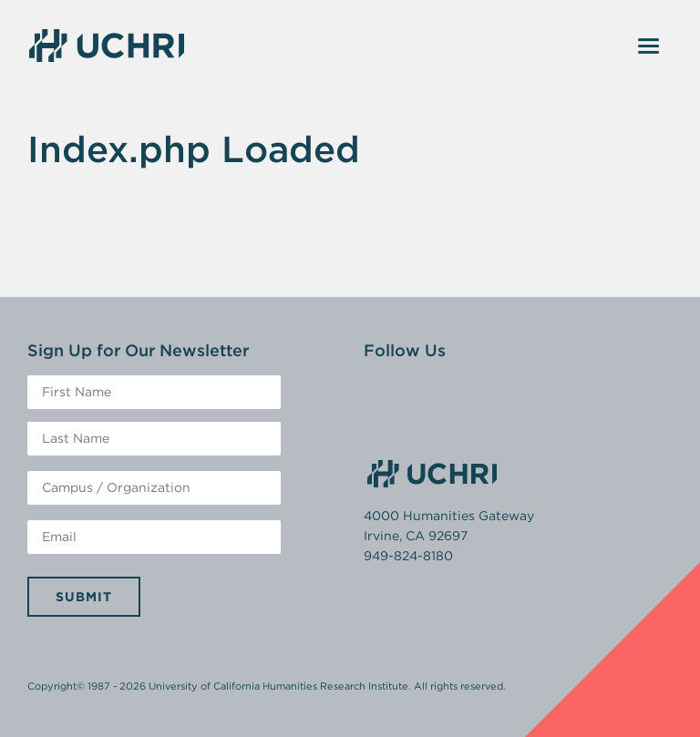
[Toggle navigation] (649, 46)
